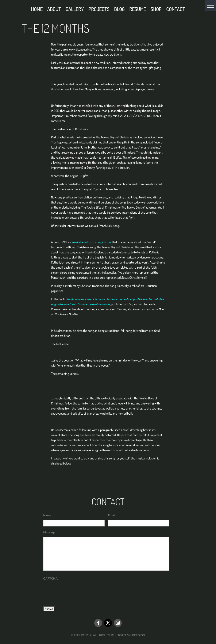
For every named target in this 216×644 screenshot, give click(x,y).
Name (49, 515)
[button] (210, 6)
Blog (119, 10)
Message (51, 533)
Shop (156, 10)
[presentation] (75, 591)
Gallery (75, 10)
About (54, 10)
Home (37, 10)
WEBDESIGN (136, 635)
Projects (99, 10)
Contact (176, 10)
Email (113, 515)
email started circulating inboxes (92, 242)
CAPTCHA (50, 579)
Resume (138, 10)
